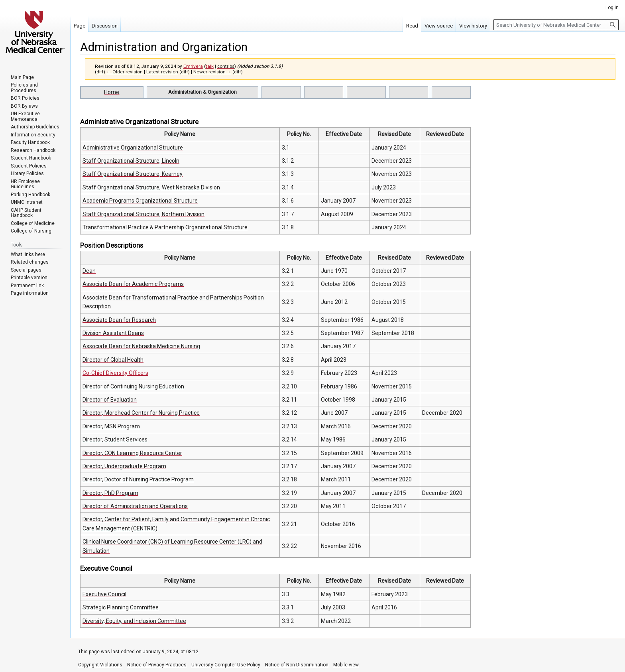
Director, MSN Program (111, 426)
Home (112, 92)
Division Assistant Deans (113, 333)
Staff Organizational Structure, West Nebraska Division (151, 187)
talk (210, 66)
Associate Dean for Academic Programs (133, 284)
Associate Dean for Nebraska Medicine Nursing (141, 346)
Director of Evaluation (110, 400)
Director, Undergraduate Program (124, 466)
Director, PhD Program (110, 493)
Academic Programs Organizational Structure (140, 201)
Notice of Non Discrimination (297, 665)
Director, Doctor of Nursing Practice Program (138, 479)
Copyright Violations (100, 665)
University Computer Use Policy (226, 665)
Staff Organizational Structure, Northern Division (143, 214)
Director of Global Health (113, 360)
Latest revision (162, 72)
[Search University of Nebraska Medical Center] (556, 25)
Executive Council (104, 594)
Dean (89, 271)
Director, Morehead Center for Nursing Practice (141, 413)
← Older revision (125, 72)
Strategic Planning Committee (121, 607)
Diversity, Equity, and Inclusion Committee (134, 621)
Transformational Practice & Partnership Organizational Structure (165, 227)
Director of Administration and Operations (135, 506)
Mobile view (346, 665)
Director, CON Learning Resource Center (132, 453)
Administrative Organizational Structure (133, 148)
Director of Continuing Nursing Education (133, 386)
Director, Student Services (115, 439)
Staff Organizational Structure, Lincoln (131, 161)
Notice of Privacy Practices (157, 665)
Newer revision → (212, 72)
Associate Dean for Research (119, 320)
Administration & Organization (202, 92)
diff (100, 72)
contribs (226, 66)
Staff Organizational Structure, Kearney (133, 174)
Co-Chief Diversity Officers (115, 373)
